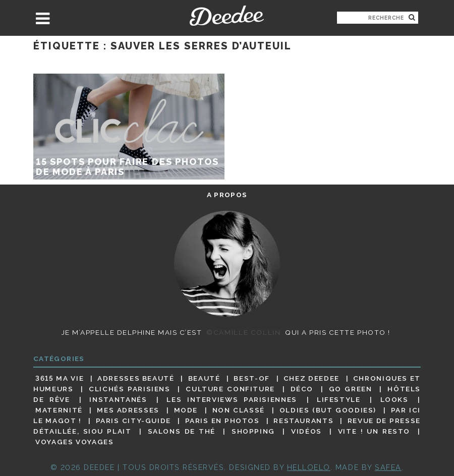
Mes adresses (128, 410)
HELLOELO (309, 467)
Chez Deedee (311, 378)
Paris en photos (222, 421)
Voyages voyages (74, 442)
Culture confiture (230, 389)
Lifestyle (339, 399)
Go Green (351, 389)
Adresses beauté (136, 378)
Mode (186, 410)
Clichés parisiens (130, 389)
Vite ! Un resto (374, 431)
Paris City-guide (133, 421)
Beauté (204, 378)
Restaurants (303, 421)
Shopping (253, 431)
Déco (302, 389)
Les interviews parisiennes (232, 399)
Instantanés (118, 399)
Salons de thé (182, 431)
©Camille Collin (243, 332)
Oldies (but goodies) (328, 410)
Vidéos (306, 431)
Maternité (59, 410)
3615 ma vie (60, 378)
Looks (394, 399)
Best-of (251, 378)
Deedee (227, 16)
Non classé (239, 410)
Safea (388, 467)
